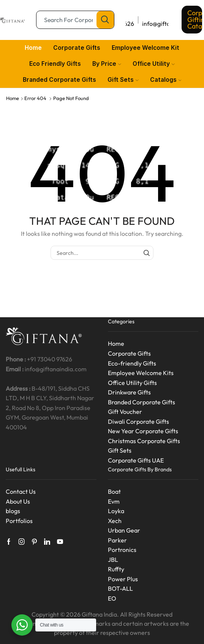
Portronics (122, 550)
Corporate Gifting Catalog (195, 20)
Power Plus (123, 579)
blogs (13, 511)
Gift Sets (123, 80)
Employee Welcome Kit (145, 48)
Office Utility (154, 64)
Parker (117, 540)
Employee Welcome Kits (141, 373)
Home (33, 48)
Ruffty (116, 569)
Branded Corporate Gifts (59, 80)
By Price (107, 64)
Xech (115, 521)
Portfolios (19, 521)
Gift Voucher (125, 412)
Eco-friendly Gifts (132, 363)
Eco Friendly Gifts (55, 64)
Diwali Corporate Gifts (138, 421)
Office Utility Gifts (132, 383)
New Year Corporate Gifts (143, 431)
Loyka (116, 511)
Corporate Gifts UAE (136, 460)
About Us (18, 501)
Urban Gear (124, 530)
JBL (113, 560)
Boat (114, 491)
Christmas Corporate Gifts (144, 441)
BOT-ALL (120, 588)
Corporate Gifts (77, 48)
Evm (114, 501)
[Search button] (105, 20)
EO (112, 598)
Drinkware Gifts (129, 392)
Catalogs (166, 80)
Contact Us (21, 491)
